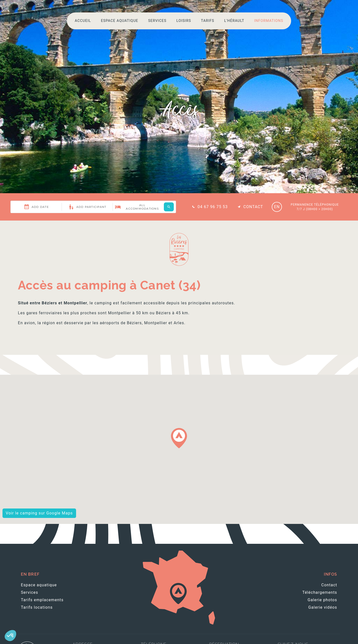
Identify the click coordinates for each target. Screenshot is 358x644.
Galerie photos (322, 600)
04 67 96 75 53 (209, 207)
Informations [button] (269, 21)
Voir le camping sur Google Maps (39, 513)
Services (157, 21)
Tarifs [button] (207, 21)
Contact (250, 207)
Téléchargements (320, 592)
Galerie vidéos (323, 607)
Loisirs (184, 21)
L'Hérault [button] (234, 21)
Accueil (83, 21)
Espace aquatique (120, 21)
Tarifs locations (37, 607)
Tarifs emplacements (42, 600)
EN (277, 207)
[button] (10, 636)
